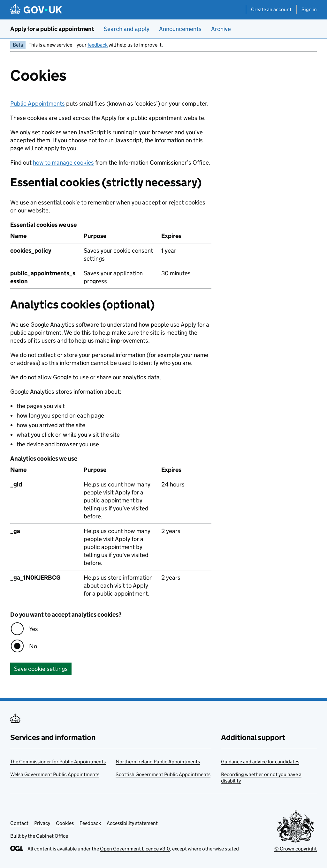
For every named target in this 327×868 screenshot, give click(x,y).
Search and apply (127, 29)
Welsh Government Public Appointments (55, 774)
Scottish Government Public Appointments (163, 774)
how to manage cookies (63, 163)
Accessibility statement (132, 823)
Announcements (180, 29)
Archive (221, 29)
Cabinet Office (52, 836)
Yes (34, 629)
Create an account (271, 9)
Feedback (90, 823)
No (33, 646)
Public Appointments (38, 104)
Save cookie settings (41, 669)
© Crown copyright (296, 849)
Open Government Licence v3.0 (135, 849)
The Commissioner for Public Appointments (58, 762)
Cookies (65, 823)
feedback (98, 45)
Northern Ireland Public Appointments (158, 762)
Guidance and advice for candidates (260, 762)
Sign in (309, 9)
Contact (19, 823)
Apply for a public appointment (52, 29)
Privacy (42, 823)
